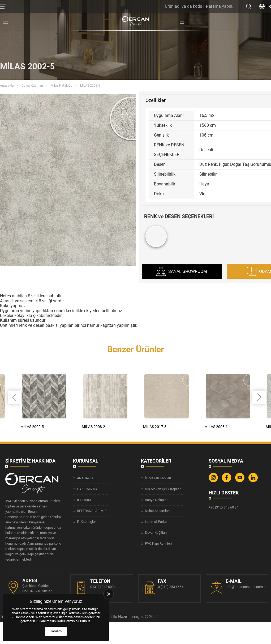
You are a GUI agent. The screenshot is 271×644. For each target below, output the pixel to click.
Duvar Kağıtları (32, 86)
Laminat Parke (156, 521)
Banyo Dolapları (157, 499)
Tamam (56, 631)
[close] (109, 594)
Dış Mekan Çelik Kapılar (163, 488)
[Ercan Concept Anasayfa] (135, 22)
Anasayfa (7, 86)
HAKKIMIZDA (87, 488)
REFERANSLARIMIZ (92, 510)
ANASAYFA (85, 478)
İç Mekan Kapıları (158, 478)
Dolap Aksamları (157, 510)
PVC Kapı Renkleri (158, 543)
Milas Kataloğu (62, 86)
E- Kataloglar (86, 521)
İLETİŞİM (84, 499)
